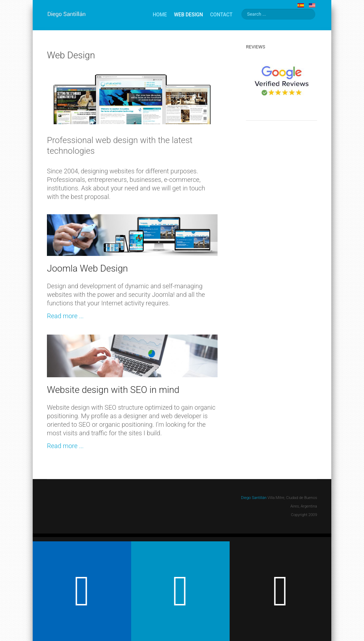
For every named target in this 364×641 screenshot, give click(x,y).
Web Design (188, 15)
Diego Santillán (254, 498)
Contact (221, 15)
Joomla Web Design (87, 268)
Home (160, 15)
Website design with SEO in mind (113, 390)
